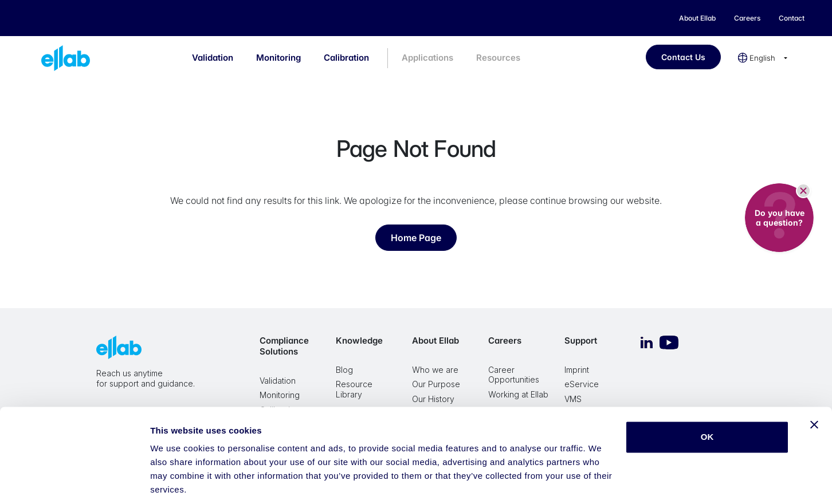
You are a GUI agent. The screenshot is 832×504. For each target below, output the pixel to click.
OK (707, 397)
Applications (427, 58)
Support (581, 340)
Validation (213, 58)
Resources (498, 58)
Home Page (416, 238)
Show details (177, 481)
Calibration (346, 58)
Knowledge (359, 340)
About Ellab (435, 340)
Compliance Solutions (284, 346)
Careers (505, 340)
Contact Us (683, 57)
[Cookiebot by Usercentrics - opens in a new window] (74, 482)
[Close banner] (814, 385)
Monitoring (278, 58)
